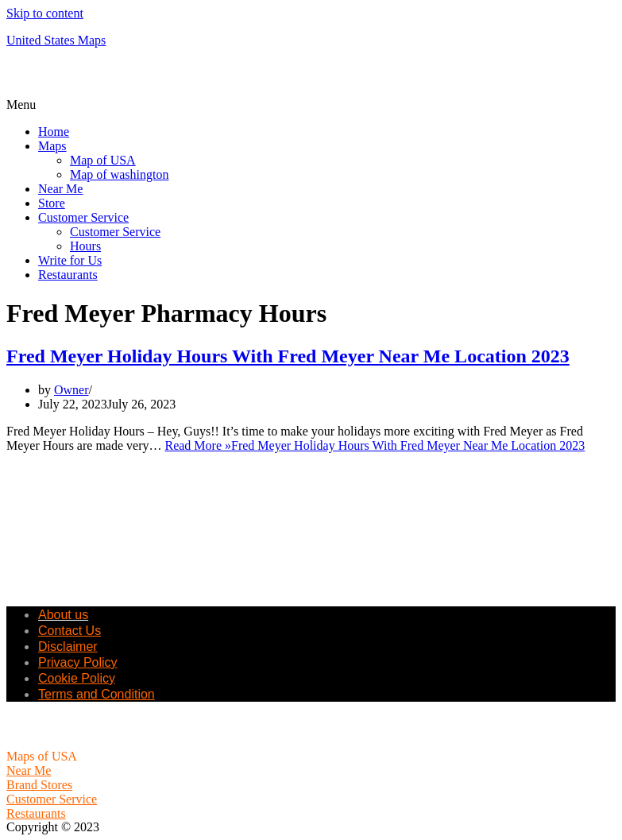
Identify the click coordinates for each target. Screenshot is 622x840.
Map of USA (103, 160)
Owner (71, 390)
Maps (52, 146)
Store (52, 203)
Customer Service (83, 217)
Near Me (60, 189)
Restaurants (68, 275)
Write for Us (70, 260)
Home (54, 132)
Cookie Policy (77, 678)
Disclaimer (68, 646)
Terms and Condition (97, 694)
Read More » (375, 445)
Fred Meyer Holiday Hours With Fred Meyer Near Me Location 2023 (288, 356)
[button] (311, 105)
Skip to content (45, 13)
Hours (85, 246)
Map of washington (119, 174)
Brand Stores (39, 785)
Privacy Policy (78, 662)
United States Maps (56, 40)
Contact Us (70, 631)
